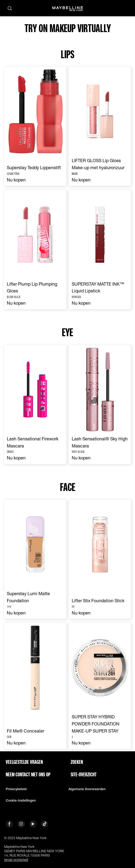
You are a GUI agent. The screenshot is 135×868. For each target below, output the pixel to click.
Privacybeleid (16, 789)
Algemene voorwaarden (87, 789)
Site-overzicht (84, 774)
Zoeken (77, 762)
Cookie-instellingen (21, 801)
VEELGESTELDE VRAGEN (24, 762)
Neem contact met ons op (28, 774)
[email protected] (16, 860)
